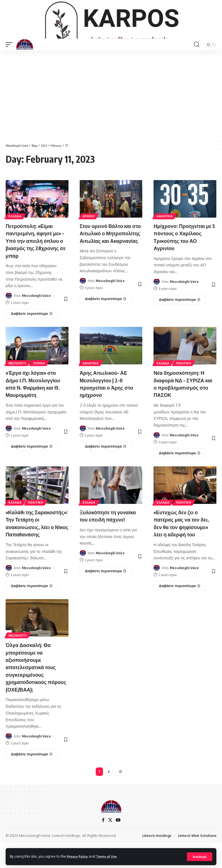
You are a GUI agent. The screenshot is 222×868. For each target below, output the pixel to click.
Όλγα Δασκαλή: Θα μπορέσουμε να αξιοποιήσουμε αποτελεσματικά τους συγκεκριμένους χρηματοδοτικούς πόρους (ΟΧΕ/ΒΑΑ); (34, 691)
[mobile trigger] (10, 63)
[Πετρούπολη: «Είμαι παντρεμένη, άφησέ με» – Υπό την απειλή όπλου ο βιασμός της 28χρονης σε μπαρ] (32, 332)
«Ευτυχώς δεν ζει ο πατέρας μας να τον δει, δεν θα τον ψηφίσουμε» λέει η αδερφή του (184, 540)
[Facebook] (103, 845)
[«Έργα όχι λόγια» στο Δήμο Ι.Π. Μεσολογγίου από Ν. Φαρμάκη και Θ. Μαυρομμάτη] (32, 464)
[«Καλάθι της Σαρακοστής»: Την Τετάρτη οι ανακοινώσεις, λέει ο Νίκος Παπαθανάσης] (32, 610)
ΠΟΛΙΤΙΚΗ (185, 381)
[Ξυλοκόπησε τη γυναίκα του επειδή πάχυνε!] (106, 596)
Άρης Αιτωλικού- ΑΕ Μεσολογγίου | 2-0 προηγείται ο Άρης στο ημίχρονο (109, 402)
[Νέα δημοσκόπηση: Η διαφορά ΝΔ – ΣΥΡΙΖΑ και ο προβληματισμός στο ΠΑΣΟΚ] (180, 471)
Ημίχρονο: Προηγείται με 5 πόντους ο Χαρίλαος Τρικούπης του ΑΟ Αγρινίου (182, 255)
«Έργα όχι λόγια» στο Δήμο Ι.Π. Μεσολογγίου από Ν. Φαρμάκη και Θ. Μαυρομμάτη (36, 402)
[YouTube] (118, 845)
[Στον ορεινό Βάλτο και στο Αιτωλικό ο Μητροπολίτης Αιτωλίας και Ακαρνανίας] (106, 332)
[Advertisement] (111, 111)
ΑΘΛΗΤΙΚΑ (165, 235)
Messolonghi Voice (37, 314)
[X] (110, 845)
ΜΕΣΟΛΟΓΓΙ (18, 381)
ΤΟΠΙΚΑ (40, 381)
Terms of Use (111, 856)
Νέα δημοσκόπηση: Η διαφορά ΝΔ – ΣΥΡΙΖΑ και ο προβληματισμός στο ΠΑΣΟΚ (183, 402)
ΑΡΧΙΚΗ (89, 235)
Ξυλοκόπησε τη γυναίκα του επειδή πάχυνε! (105, 537)
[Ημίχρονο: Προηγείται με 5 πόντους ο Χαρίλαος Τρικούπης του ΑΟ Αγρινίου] (180, 318)
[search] (196, 63)
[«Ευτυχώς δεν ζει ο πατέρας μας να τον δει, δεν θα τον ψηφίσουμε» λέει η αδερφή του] (180, 603)
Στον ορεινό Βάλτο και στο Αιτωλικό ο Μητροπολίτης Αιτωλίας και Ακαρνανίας (108, 259)
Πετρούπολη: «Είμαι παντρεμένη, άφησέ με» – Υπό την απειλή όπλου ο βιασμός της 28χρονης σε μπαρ (37, 259)
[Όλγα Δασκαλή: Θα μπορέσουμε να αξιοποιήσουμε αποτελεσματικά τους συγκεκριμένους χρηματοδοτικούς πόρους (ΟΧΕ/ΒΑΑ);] (32, 778)
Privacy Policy (79, 856)
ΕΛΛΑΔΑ (15, 235)
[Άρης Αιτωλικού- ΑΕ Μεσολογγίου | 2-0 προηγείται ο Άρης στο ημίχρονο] (106, 464)
